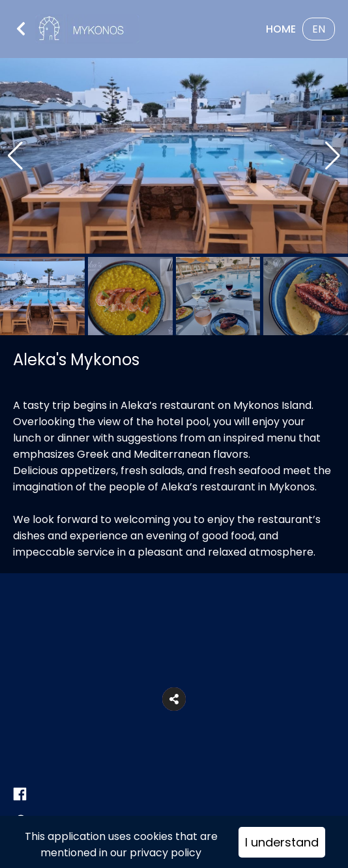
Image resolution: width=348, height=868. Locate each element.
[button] (174, 699)
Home (281, 29)
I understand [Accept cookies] (282, 842)
